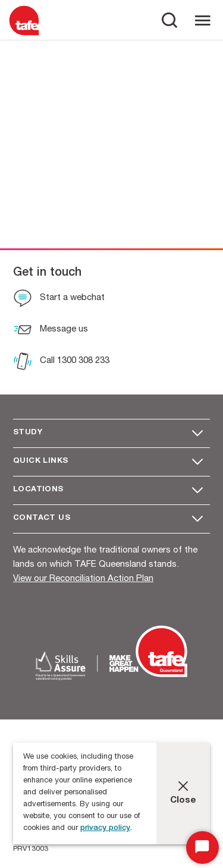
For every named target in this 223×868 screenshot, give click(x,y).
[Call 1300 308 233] (61, 362)
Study (28, 433)
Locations (38, 490)
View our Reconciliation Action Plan (83, 579)
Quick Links (40, 461)
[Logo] (24, 35)
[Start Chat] (202, 848)
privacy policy (105, 828)
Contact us (42, 518)
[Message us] (51, 331)
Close (183, 801)
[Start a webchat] (59, 299)
